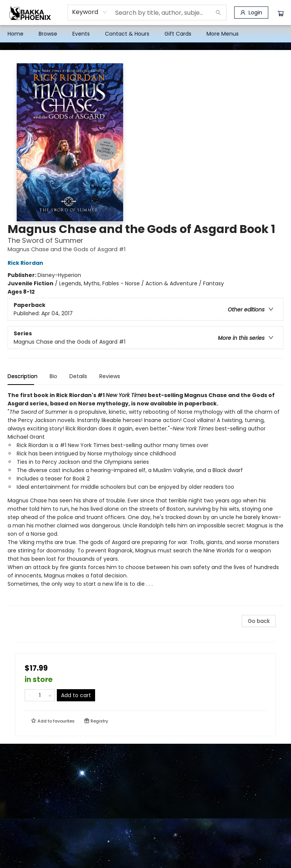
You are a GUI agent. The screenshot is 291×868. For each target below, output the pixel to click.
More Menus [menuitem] (223, 34)
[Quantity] (40, 695)
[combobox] (90, 12)
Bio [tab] (53, 376)
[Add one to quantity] (50, 695)
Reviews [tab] (110, 376)
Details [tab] (78, 376)
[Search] (218, 13)
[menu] (145, 34)
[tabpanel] (145, 498)
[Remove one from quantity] (30, 695)
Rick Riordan (27, 263)
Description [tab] (23, 376)
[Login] (251, 13)
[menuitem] (16, 34)
